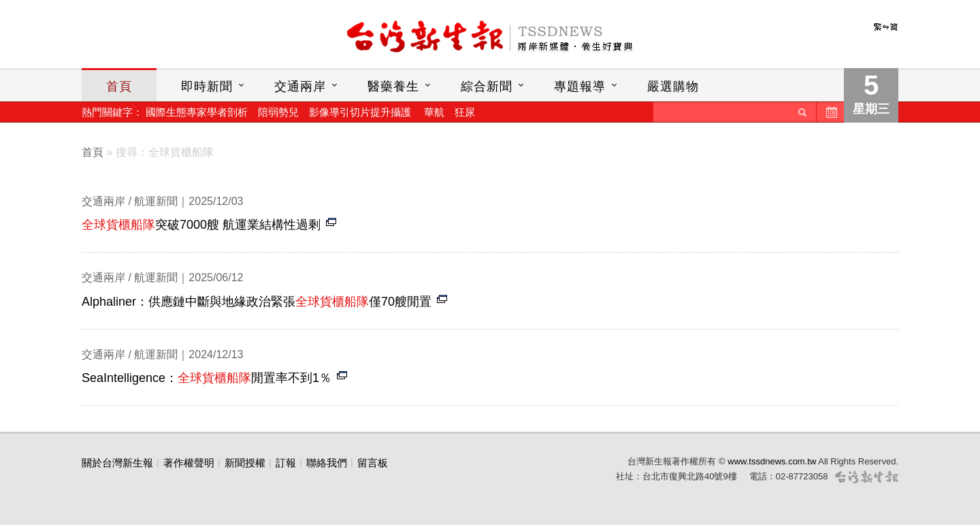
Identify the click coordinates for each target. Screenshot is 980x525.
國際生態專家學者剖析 (197, 112)
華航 (434, 112)
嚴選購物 (673, 86)
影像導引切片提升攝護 (360, 112)
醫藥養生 (393, 86)
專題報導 (580, 86)
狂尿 (465, 112)
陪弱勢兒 (278, 112)
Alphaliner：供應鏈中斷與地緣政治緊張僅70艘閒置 (257, 302)
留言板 (373, 463)
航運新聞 (156, 201)
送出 (802, 112)
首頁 (119, 86)
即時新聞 (207, 86)
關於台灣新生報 (117, 463)
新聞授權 (245, 463)
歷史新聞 (830, 112)
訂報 (286, 463)
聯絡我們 (327, 463)
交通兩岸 (300, 86)
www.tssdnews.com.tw (772, 461)
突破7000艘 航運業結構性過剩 (201, 225)
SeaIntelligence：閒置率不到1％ (207, 378)
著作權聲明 (189, 463)
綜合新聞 (487, 86)
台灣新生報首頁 (490, 37)
